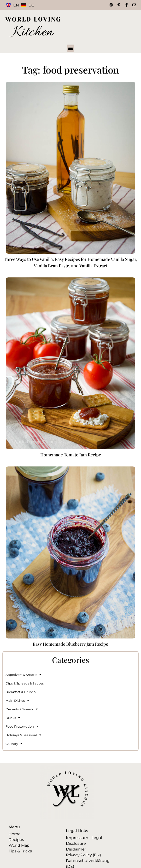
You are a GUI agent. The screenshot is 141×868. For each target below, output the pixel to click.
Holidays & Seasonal (23, 735)
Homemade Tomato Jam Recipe (71, 455)
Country (14, 744)
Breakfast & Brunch (21, 692)
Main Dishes (17, 700)
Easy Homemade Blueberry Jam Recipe (70, 644)
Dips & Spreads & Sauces (25, 683)
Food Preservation (22, 726)
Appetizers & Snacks (23, 675)
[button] (70, 48)
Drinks (13, 718)
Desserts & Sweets (22, 709)
